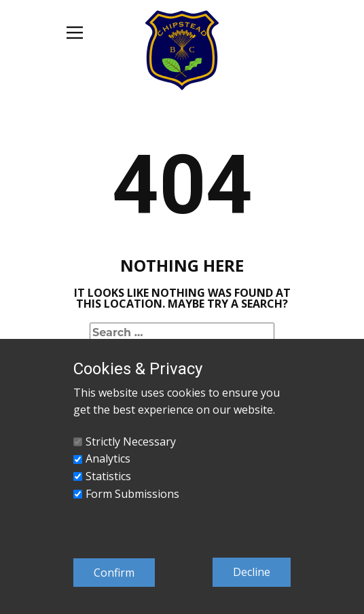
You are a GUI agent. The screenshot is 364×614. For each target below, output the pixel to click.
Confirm (114, 573)
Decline (252, 572)
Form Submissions (132, 494)
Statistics (108, 476)
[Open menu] (75, 33)
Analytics (108, 458)
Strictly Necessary (131, 441)
